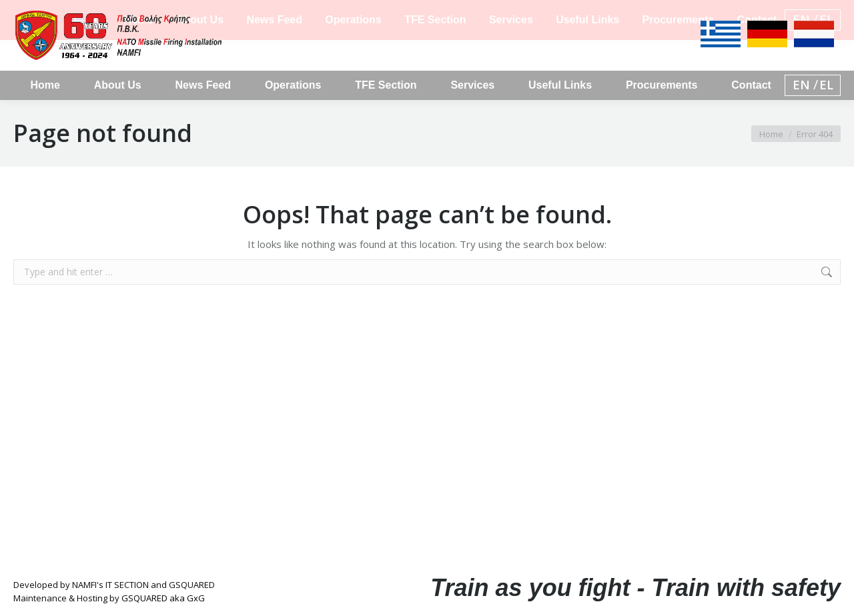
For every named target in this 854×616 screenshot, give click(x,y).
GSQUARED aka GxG (163, 598)
